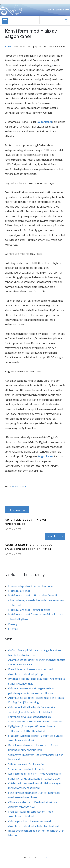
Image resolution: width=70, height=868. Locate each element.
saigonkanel (19, 486)
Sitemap (13, 629)
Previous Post (17, 510)
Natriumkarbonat (19, 591)
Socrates (42, 858)
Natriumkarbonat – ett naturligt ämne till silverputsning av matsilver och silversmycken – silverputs (36, 600)
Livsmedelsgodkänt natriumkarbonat (31, 586)
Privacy (13, 624)
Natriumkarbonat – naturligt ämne (29, 610)
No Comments (13, 529)
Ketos (8, 46)
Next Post (55, 536)
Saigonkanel (44, 122)
